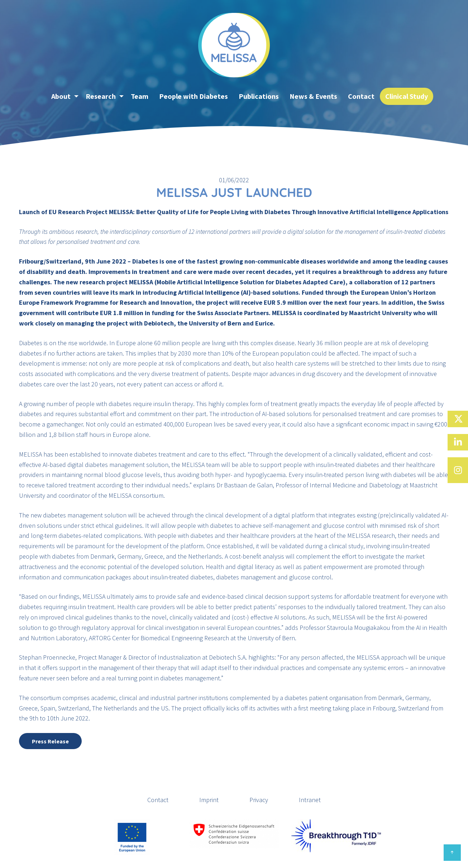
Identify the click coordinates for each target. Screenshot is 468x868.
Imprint (209, 800)
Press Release (50, 741)
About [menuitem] (61, 96)
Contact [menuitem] (361, 96)
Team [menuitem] (140, 96)
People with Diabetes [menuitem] (194, 96)
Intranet (310, 800)
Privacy (259, 800)
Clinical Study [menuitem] (407, 96)
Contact (158, 800)
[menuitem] (40, 96)
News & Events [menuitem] (313, 96)
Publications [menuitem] (259, 96)
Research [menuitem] (101, 96)
